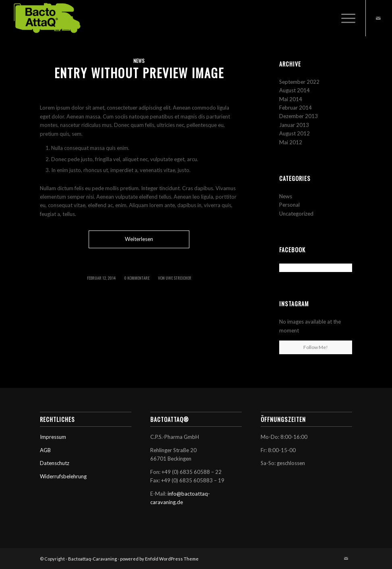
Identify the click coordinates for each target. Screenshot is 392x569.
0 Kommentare (137, 278)
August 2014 (295, 90)
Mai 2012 (291, 142)
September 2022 (299, 82)
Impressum (53, 437)
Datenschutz (55, 463)
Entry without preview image (139, 73)
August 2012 (295, 133)
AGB (45, 450)
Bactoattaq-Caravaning (92, 559)
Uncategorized (296, 214)
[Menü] (344, 18)
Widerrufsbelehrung (63, 476)
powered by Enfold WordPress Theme (159, 559)
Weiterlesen (139, 239)
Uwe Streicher (178, 278)
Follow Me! (316, 347)
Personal (289, 205)
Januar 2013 (294, 125)
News (139, 61)
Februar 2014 (296, 108)
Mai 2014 (291, 99)
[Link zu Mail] (378, 18)
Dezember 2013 (299, 116)
